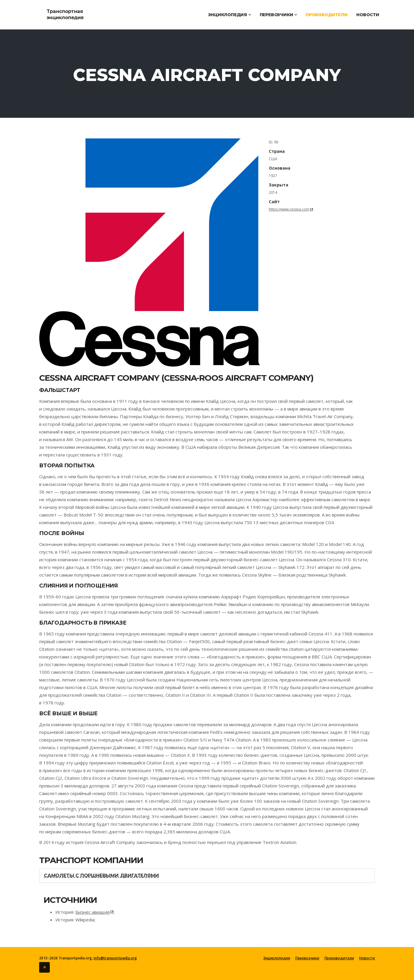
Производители (327, 15)
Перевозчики (278, 15)
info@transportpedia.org (115, 958)
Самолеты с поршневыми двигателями (101, 876)
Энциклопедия (229, 15)
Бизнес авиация (92, 912)
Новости (368, 15)
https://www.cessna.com (289, 209)
